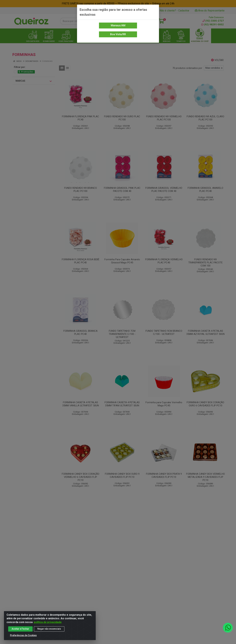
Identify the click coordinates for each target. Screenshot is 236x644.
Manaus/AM (118, 25)
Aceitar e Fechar (20, 629)
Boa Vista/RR (118, 34)
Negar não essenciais (49, 629)
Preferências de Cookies (23, 635)
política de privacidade (48, 622)
